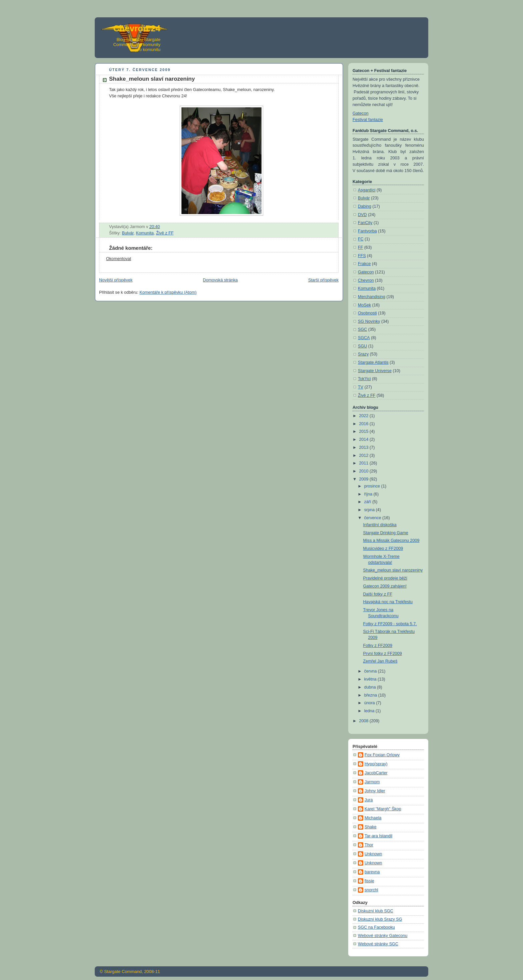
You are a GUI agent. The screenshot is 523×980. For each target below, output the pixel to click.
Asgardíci (367, 190)
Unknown (373, 854)
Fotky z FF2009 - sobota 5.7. (390, 624)
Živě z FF (165, 233)
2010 (365, 471)
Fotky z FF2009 (378, 646)
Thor (369, 845)
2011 (365, 463)
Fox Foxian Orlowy (382, 755)
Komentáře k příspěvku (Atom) (168, 292)
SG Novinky (369, 321)
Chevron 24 (137, 28)
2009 (365, 479)
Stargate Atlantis (373, 362)
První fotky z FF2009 (383, 654)
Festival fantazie (368, 120)
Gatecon (361, 113)
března (371, 695)
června (371, 671)
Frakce (364, 264)
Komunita (145, 233)
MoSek (364, 305)
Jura (369, 800)
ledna (370, 711)
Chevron (366, 280)
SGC (362, 329)
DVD (362, 215)
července (373, 518)
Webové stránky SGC (378, 944)
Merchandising (372, 297)
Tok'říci (364, 379)
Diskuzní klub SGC (376, 911)
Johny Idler (375, 791)
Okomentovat (119, 259)
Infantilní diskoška (380, 525)
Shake (371, 827)
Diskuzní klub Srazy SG (380, 919)
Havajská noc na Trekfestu (388, 602)
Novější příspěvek (116, 280)
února (370, 703)
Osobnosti (367, 313)
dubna (371, 687)
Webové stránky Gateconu (383, 936)
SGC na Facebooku (376, 927)
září (368, 502)
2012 (365, 455)
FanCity (365, 223)
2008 (365, 721)
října (369, 494)
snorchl (371, 890)
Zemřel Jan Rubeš (380, 661)
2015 (365, 431)
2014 (365, 439)
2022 (365, 416)
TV (361, 387)
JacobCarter (376, 773)
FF (360, 247)
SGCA (364, 338)
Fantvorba (367, 231)
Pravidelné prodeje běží (385, 578)
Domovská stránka (220, 280)
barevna (372, 872)
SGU (362, 346)
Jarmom (372, 782)
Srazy (363, 354)
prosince (373, 486)
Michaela (373, 818)
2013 (365, 447)
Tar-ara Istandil (378, 836)
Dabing (365, 206)
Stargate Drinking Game (386, 533)
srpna (370, 510)
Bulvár (128, 233)
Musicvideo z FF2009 (383, 549)
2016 (365, 424)
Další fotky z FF (378, 594)
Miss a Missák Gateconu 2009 (391, 541)
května (371, 679)
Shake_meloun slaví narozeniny (393, 570)
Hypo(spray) (376, 764)
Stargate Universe (375, 371)
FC (361, 239)
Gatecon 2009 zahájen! (385, 586)
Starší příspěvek (323, 280)
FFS (362, 256)
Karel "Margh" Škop (383, 809)
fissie (369, 881)
